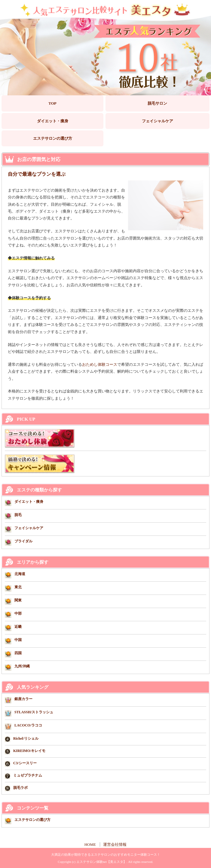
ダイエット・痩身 (53, 121)
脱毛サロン (157, 103)
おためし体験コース (100, 364)
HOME (90, 844)
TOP (52, 103)
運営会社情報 (115, 844)
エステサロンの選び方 (53, 138)
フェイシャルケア (157, 121)
